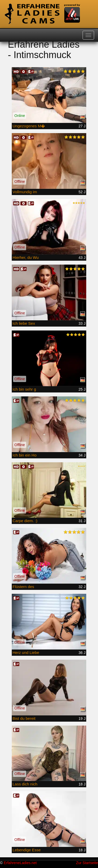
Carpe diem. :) (25, 521)
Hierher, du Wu (26, 257)
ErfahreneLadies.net (20, 863)
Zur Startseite (87, 863)
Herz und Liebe (26, 652)
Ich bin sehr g (24, 389)
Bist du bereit (24, 718)
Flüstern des (23, 587)
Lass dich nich (25, 784)
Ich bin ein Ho (25, 455)
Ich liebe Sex (24, 323)
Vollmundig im (25, 192)
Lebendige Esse (27, 850)
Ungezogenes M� (29, 126)
